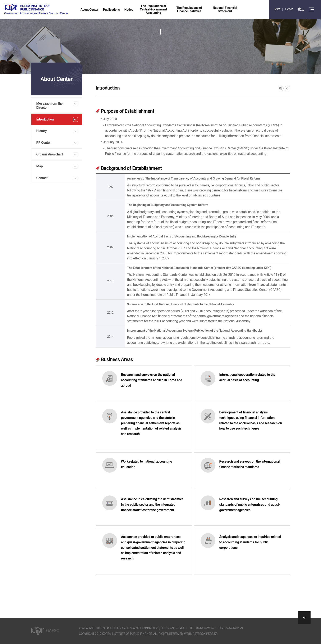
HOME (289, 9)
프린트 (281, 88)
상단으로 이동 (304, 618)
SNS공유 (287, 88)
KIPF (278, 9)
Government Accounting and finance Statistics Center (36, 10)
